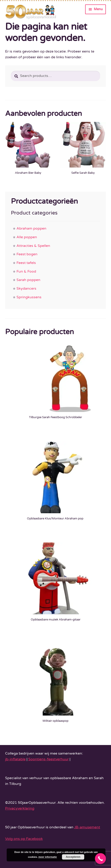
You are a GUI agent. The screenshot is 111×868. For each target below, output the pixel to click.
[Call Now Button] (101, 859)
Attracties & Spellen (33, 246)
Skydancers (26, 289)
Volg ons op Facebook (24, 839)
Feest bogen (27, 254)
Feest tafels (26, 263)
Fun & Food (26, 271)
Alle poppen (27, 237)
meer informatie (48, 857)
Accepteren (73, 857)
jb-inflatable (15, 759)
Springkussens (29, 297)
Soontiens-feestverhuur (48, 759)
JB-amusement (87, 827)
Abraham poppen (31, 228)
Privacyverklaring (20, 808)
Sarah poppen (28, 280)
